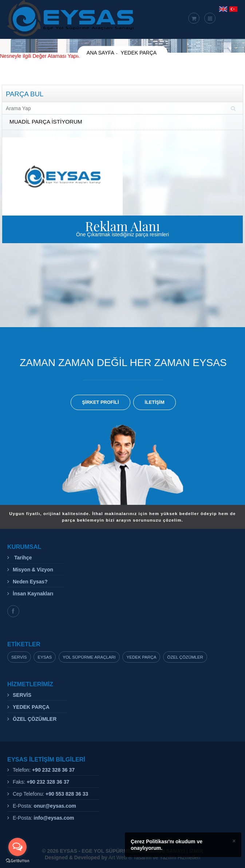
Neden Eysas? (30, 582)
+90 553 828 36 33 (67, 794)
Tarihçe (22, 558)
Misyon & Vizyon (33, 570)
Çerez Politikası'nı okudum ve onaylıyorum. (167, 845)
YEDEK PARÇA (139, 53)
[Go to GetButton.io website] (17, 861)
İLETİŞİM (154, 402)
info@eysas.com (54, 818)
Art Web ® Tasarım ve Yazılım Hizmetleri (122, 857)
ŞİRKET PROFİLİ (100, 402)
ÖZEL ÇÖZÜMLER (35, 719)
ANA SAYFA (100, 53)
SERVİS (22, 695)
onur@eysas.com (55, 806)
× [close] (234, 841)
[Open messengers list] (17, 847)
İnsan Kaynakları (33, 594)
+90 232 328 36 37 (53, 770)
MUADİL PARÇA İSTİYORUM (46, 122)
